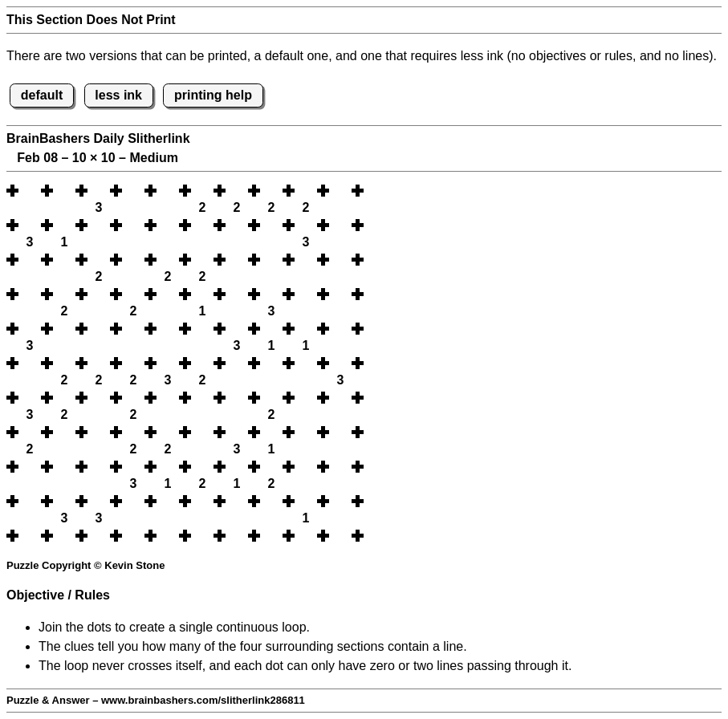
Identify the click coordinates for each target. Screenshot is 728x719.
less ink (118, 95)
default (42, 95)
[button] (30, 191)
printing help (213, 95)
